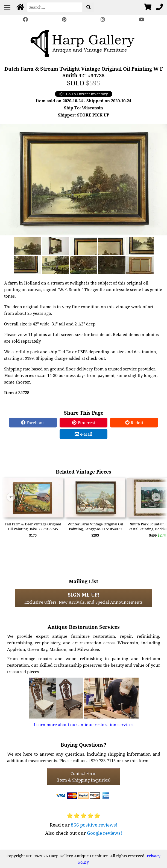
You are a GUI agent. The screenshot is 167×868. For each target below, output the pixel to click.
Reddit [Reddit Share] (134, 423)
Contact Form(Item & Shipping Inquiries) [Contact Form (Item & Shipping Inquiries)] (83, 777)
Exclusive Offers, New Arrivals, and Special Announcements (83, 598)
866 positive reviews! (94, 825)
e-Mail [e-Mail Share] (83, 434)
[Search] (55, 7)
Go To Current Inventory (84, 94)
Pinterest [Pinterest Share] (84, 423)
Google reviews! (105, 833)
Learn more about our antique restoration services (84, 725)
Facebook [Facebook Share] (33, 423)
